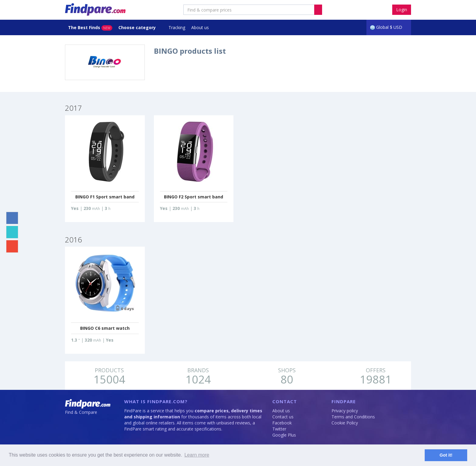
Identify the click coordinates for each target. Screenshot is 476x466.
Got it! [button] (446, 455)
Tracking (177, 27)
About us (200, 27)
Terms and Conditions (353, 417)
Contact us (283, 417)
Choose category (138, 27)
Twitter (279, 429)
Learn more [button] (197, 455)
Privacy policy (345, 411)
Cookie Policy (345, 423)
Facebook (282, 423)
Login (402, 10)
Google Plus (284, 435)
